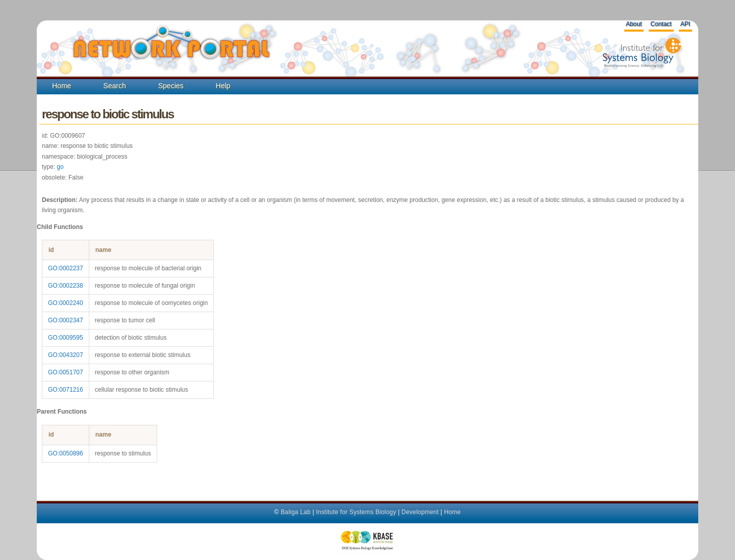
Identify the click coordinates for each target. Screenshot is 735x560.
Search (114, 86)
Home (62, 86)
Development (420, 512)
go (60, 167)
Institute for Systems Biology (356, 512)
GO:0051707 (66, 372)
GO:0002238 (66, 286)
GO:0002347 (66, 320)
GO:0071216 (66, 390)
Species (171, 86)
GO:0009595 (66, 338)
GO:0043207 (66, 355)
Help (223, 86)
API (685, 24)
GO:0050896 (66, 453)
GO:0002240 (66, 303)
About (634, 24)
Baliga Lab (296, 512)
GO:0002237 (66, 268)
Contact (661, 24)
